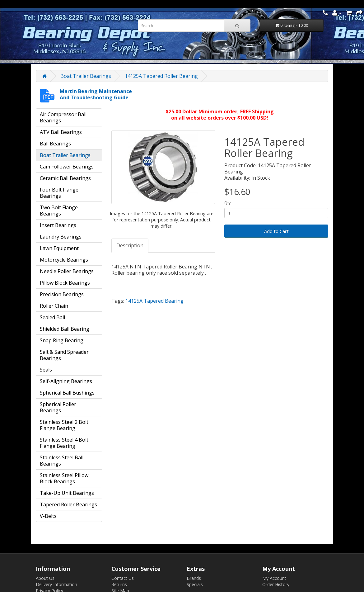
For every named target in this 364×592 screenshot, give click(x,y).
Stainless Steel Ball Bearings (62, 461)
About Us (45, 578)
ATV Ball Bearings (61, 132)
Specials (195, 584)
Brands (194, 578)
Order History (276, 584)
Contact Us (123, 578)
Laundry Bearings (61, 237)
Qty (227, 203)
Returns (119, 584)
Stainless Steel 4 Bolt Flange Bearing (64, 443)
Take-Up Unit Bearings (67, 493)
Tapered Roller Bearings (68, 504)
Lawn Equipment (59, 248)
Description (130, 245)
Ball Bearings (55, 144)
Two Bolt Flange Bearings (59, 211)
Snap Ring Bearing (62, 340)
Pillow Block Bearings (65, 283)
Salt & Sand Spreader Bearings (64, 355)
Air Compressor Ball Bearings (63, 117)
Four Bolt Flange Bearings (59, 193)
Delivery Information (56, 584)
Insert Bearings (58, 225)
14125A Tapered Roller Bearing (161, 76)
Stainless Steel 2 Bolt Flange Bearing (64, 425)
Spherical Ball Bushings (67, 393)
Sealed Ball (52, 317)
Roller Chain (54, 306)
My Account (274, 578)
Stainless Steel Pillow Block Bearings (64, 478)
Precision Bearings (62, 294)
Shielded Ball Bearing (65, 329)
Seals (46, 370)
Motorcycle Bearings (64, 260)
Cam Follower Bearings (67, 167)
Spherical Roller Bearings (58, 407)
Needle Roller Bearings (67, 271)
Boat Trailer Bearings (86, 76)
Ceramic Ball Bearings (65, 178)
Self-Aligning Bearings (66, 381)
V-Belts (48, 516)
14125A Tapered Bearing (154, 301)
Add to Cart (276, 231)
